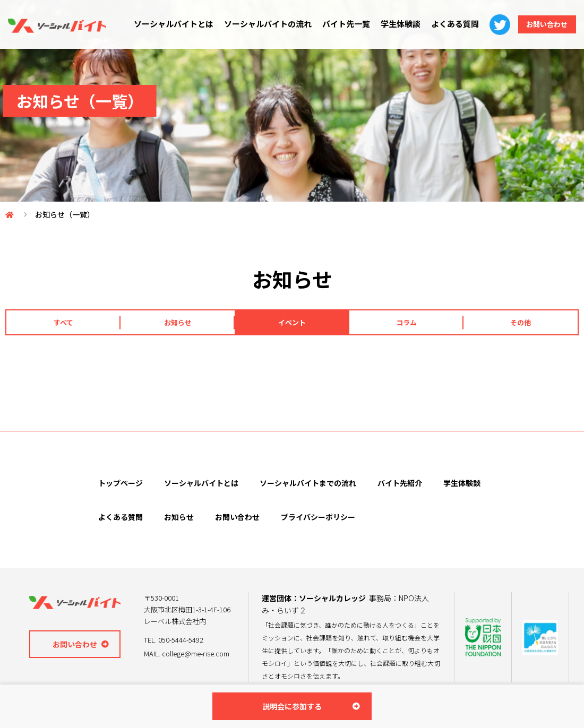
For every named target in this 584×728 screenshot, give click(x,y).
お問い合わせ (544, 24)
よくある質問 (449, 24)
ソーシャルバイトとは (168, 24)
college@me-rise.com (196, 654)
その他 (520, 323)
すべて (64, 323)
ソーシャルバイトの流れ (262, 24)
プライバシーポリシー (318, 518)
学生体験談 (395, 24)
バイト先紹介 (400, 484)
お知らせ (178, 323)
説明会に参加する (292, 706)
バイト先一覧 (340, 24)
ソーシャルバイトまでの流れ (308, 484)
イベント (292, 323)
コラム (406, 323)
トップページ (121, 484)
